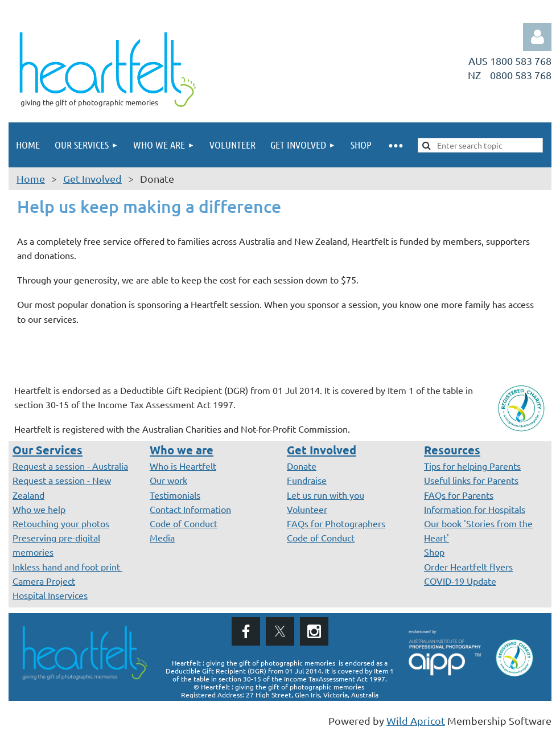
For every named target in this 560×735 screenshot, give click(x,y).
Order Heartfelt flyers (468, 566)
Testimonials (175, 495)
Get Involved (92, 178)
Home (31, 178)
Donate (302, 466)
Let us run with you (326, 495)
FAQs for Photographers (336, 523)
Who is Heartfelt (183, 466)
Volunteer (307, 509)
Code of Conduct (184, 523)
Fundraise (307, 480)
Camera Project (44, 581)
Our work (168, 480)
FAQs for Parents (459, 495)
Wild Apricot (416, 720)
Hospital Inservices (50, 595)
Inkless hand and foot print (67, 566)
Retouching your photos (61, 523)
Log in (537, 37)
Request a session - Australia (70, 466)
